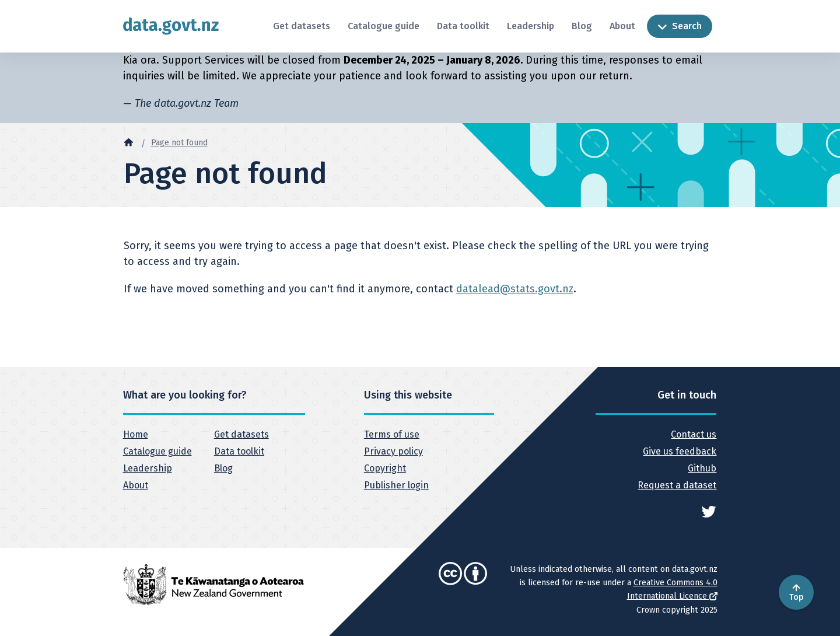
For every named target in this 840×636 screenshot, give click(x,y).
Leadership (531, 26)
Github (702, 468)
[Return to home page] (171, 26)
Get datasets (302, 26)
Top (797, 592)
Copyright (385, 468)
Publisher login (396, 485)
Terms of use (392, 434)
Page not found (179, 143)
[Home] (128, 142)
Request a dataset (677, 485)
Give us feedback (680, 451)
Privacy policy (393, 451)
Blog (582, 26)
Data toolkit (463, 26)
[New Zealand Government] (213, 584)
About (622, 26)
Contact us (694, 434)
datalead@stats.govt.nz (515, 289)
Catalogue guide (384, 26)
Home (136, 434)
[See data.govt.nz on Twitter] (709, 511)
